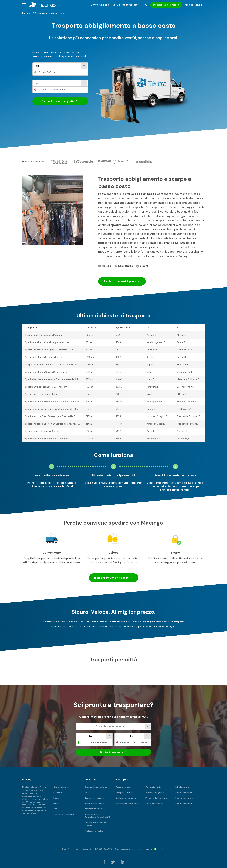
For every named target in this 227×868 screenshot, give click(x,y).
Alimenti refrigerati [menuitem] (155, 792)
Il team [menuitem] (57, 798)
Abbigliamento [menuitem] (182, 787)
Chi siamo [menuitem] (58, 792)
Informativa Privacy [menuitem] (94, 803)
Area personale (193, 5)
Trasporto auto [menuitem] (124, 787)
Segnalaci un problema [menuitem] (96, 787)
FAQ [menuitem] (145, 5)
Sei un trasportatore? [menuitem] (126, 5)
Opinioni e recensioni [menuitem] (64, 814)
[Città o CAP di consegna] (60, 90)
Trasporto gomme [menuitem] (184, 803)
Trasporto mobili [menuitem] (124, 792)
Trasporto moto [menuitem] (153, 787)
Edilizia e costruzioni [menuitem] (126, 798)
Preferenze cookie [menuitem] (94, 831)
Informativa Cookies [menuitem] (95, 809)
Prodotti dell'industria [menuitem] (156, 798)
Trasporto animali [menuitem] (154, 803)
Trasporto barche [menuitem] (183, 792)
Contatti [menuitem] (58, 809)
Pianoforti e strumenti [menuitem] (127, 803)
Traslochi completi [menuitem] (184, 798)
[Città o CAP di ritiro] (60, 72)
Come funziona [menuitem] (100, 5)
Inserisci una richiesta (166, 5)
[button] (24, 5)
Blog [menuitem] (56, 803)
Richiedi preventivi (60, 101)
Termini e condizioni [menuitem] (95, 798)
